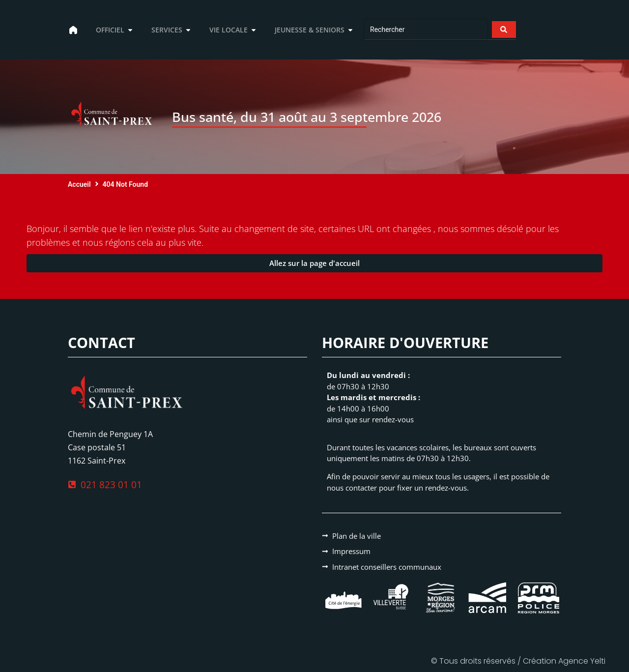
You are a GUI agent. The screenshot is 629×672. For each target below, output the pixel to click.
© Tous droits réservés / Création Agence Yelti (518, 661)
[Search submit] (503, 29)
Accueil (79, 184)
